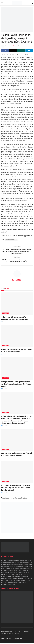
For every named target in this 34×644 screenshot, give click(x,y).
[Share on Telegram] (29, 51)
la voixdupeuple (12, 638)
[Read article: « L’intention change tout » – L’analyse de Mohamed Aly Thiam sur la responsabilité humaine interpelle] (17, 473)
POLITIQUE (26, 633)
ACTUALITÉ (6, 314)
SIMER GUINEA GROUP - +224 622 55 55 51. (12, 640)
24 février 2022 (21, 46)
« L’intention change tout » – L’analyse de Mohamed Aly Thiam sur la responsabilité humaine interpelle (16, 489)
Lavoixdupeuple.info (7, 633)
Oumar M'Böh (10, 46)
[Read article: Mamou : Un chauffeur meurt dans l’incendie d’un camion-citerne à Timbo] (17, 441)
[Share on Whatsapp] (21, 51)
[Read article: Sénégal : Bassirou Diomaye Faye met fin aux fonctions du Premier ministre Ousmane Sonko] (17, 369)
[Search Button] (32, 3)
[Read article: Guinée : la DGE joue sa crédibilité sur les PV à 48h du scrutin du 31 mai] (17, 337)
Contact (17, 634)
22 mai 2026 (4, 390)
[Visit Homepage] (17, 3)
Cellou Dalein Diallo (11, 240)
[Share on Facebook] (5, 51)
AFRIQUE (4, 634)
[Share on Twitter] (13, 51)
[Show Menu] (2, 3)
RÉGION (11, 634)
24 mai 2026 (4, 323)
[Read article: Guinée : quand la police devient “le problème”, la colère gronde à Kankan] (17, 305)
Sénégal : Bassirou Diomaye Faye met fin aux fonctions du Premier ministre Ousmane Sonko (17, 385)
